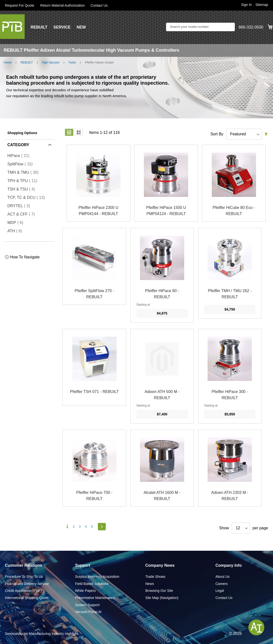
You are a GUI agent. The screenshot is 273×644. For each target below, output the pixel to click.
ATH (16, 231)
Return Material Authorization (63, 5)
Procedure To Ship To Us (24, 577)
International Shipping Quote (27, 598)
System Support (87, 605)
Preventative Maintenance (95, 598)
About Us (223, 577)
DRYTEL (20, 206)
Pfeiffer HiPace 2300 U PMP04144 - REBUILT (98, 211)
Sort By (217, 134)
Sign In (246, 5)
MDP (17, 222)
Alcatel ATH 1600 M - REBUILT (162, 496)
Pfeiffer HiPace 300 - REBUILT (230, 395)
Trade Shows (155, 577)
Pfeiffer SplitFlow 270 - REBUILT (94, 294)
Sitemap (262, 5)
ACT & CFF (23, 214)
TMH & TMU (24, 172)
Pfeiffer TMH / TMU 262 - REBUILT (230, 294)
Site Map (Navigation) (162, 598)
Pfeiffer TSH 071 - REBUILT (94, 392)
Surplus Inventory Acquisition (97, 577)
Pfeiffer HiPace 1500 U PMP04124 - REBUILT (166, 211)
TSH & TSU (23, 189)
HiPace (20, 156)
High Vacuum (51, 63)
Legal (220, 591)
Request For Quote (20, 5)
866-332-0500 (251, 27)
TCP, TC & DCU (28, 197)
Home (8, 63)
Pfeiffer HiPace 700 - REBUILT (94, 496)
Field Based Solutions (92, 584)
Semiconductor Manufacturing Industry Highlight (42, 634)
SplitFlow (22, 164)
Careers (222, 584)
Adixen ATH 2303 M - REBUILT (230, 496)
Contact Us (99, 5)
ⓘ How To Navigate (22, 257)
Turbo (72, 63)
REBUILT (39, 27)
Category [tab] (18, 145)
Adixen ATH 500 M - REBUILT (162, 395)
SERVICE (62, 27)
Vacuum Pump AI (88, 612)
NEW (81, 27)
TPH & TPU (24, 181)
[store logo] (12, 27)
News (150, 584)
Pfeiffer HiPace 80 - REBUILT (162, 294)
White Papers (85, 591)
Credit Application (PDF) (23, 591)
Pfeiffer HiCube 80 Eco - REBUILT (234, 211)
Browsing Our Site (159, 591)
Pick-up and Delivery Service (27, 584)
